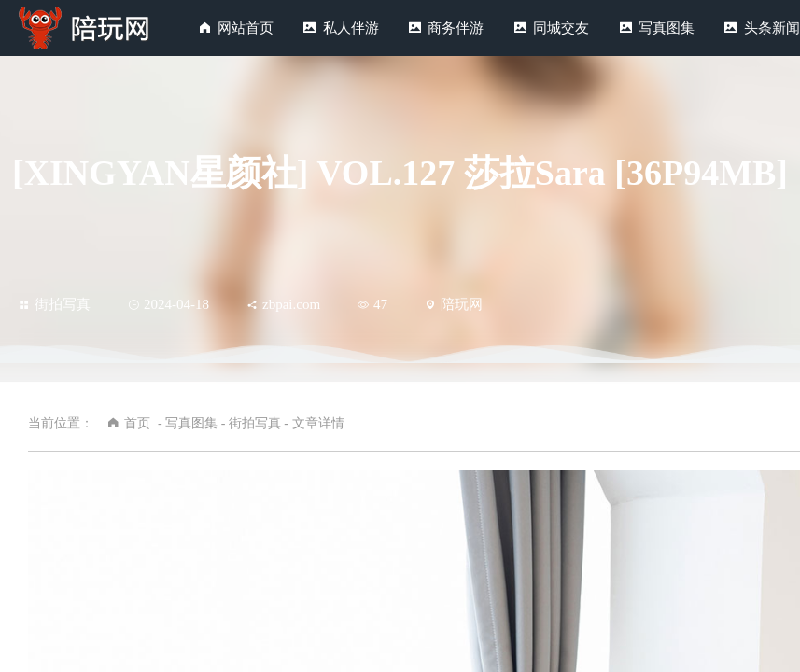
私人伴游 (351, 28)
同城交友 (561, 28)
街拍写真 (55, 304)
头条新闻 (772, 28)
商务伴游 (456, 28)
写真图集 (667, 28)
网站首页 (246, 28)
